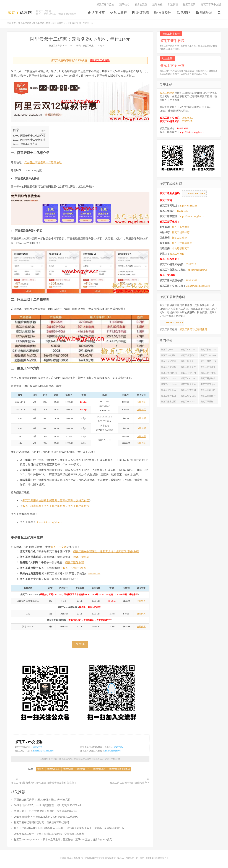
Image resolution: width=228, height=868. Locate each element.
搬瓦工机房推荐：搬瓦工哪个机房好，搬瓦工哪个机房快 (56, 506)
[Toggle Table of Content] (41, 131)
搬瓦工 (52, 46)
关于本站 (140, 858)
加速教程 (173, 5)
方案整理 (163, 13)
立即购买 (141, 402)
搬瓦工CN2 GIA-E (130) (208, 356)
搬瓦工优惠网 (20, 13)
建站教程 (157, 5)
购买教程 (119, 13)
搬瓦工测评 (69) (168, 396)
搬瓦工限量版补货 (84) (188, 385)
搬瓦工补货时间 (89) (208, 379)
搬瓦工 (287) (167, 350)
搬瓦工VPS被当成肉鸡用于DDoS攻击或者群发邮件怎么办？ (44, 783)
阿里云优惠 (68, 769)
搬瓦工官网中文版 (211, 5)
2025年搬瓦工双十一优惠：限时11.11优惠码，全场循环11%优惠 (49, 834)
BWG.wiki (182, 129)
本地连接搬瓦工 (181, 248)
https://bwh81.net (188, 206)
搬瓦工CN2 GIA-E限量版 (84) (169, 385)
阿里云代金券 (53, 769)
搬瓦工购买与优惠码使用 (193, 330)
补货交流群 (141, 5)
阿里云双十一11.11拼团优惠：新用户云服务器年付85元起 (45, 811)
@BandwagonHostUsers (43, 751)
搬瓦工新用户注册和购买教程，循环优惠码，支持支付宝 (56, 500)
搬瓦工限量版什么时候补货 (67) (208, 397)
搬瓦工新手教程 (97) (208, 373)
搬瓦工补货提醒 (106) (169, 368)
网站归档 (130, 858)
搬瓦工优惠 (39, 23)
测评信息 (141, 13)
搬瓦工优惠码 (81, 557)
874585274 (94, 573)
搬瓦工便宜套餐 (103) (208, 368)
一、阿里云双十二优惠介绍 (30, 136)
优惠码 (183, 13)
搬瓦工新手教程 (181, 227)
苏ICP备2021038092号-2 (157, 858)
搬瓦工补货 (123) (208, 361)
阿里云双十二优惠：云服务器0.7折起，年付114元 (80, 39)
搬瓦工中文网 (59, 547)
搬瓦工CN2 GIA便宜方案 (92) (168, 379)
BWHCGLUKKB (194, 194)
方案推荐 (96, 13)
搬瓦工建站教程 (75, 562)
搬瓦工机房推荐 (181, 232)
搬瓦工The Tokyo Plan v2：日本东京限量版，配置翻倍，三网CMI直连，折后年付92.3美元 (63, 840)
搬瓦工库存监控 (105, 5)
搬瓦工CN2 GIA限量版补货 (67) (188, 397)
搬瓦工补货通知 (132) (169, 356)
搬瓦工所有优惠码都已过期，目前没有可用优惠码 (42, 822)
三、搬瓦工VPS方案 (26, 144)
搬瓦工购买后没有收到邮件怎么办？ (129, 783)
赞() (80, 644)
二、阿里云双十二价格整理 (30, 140)
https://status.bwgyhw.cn (49, 522)
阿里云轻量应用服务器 (119, 769)
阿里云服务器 (99, 769)
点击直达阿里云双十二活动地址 (43, 162)
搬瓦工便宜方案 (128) (169, 362)
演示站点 (124, 5)
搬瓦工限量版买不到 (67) (169, 402)
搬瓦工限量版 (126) (187, 362)
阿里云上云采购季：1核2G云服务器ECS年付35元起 (42, 800)
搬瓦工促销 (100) (169, 373)
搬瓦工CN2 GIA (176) (188, 350)
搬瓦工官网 (189, 5)
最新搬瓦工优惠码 (100, 60)
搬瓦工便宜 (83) (208, 384)
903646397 (37, 747)
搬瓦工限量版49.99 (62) (207, 402)
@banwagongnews (112, 751)
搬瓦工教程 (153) (208, 350)
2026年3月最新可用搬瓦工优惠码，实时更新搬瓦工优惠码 (46, 817)
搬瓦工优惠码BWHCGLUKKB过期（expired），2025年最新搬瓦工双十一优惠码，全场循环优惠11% (69, 828)
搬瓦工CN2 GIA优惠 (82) (168, 391)
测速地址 (204, 13)
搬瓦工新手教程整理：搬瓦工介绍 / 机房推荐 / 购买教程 (106, 551)
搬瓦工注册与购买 (182, 243)
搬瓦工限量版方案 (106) (188, 368)
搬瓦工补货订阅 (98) (188, 373)
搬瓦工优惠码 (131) (187, 356)
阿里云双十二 (83, 769)
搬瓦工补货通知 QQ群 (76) (188, 391)
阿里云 (40, 769)
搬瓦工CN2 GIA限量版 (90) (188, 379)
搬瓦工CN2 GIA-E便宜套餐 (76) (208, 391)
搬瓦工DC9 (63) (188, 402)
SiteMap (121, 858)
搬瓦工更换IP (177, 254)
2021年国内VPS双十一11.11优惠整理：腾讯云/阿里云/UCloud (47, 805)
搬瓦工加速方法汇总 (75, 568)
